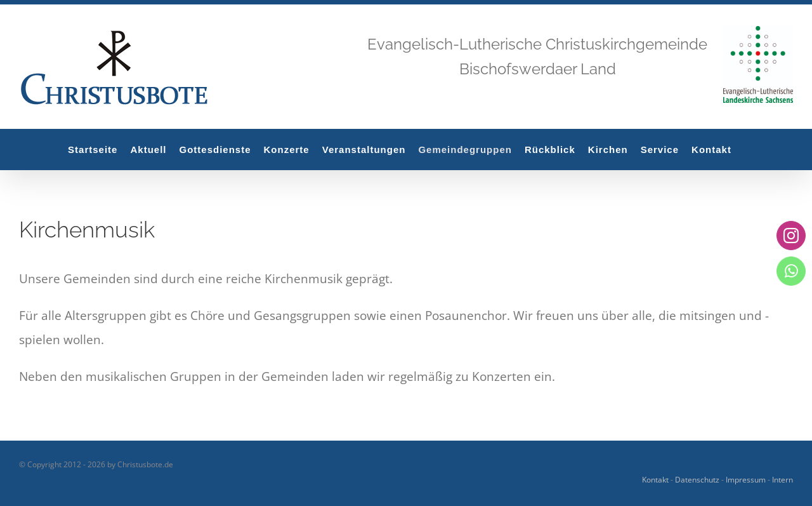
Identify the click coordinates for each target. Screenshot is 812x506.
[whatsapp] (791, 270)
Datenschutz (697, 480)
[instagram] (791, 236)
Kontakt (655, 480)
